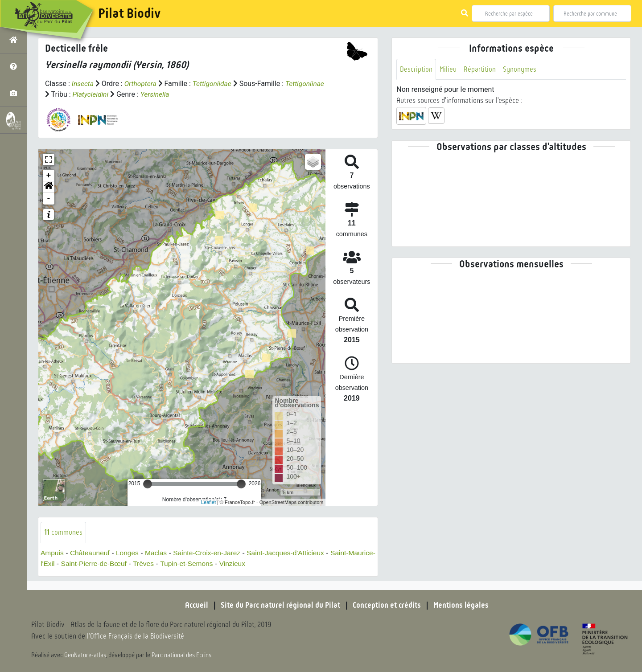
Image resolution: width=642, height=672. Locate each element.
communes (63, 532)
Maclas (159, 553)
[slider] (148, 484)
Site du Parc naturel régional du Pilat (279, 605)
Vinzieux (265, 563)
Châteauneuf (91, 553)
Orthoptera (141, 84)
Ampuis (52, 553)
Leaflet (208, 502)
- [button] (49, 199)
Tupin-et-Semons (218, 563)
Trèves (174, 563)
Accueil (194, 605)
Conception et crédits (388, 605)
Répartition (481, 69)
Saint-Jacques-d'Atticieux (292, 553)
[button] (49, 187)
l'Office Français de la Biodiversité (136, 637)
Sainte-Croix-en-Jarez (211, 553)
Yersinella (198, 94)
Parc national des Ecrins (182, 655)
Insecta (83, 84)
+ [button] (49, 176)
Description (416, 69)
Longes (130, 553)
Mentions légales (464, 605)
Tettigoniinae (65, 94)
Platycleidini (133, 94)
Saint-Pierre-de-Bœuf (123, 563)
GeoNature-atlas (85, 655)
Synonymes (521, 69)
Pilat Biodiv (129, 13)
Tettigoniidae (214, 84)
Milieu (449, 69)
